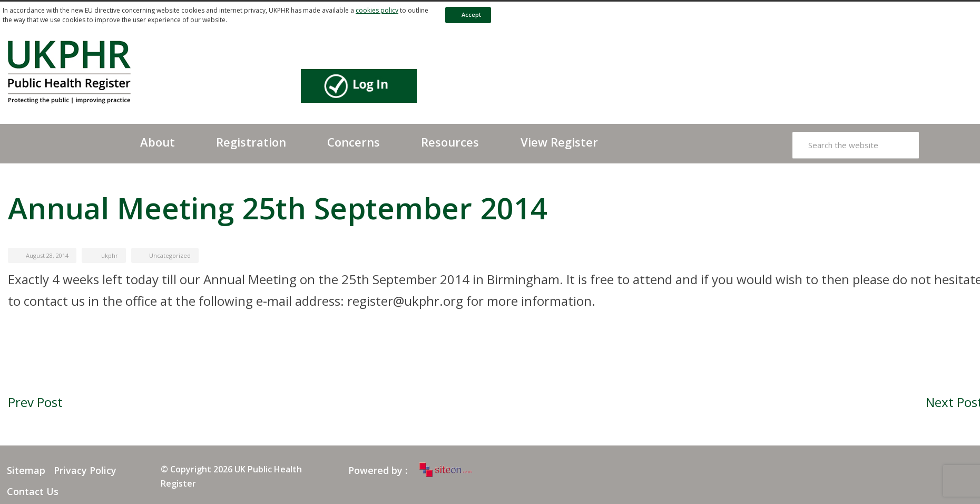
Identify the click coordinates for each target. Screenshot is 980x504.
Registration (251, 142)
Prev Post (35, 402)
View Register (559, 142)
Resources (450, 142)
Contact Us (33, 491)
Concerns (354, 142)
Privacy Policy (85, 470)
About (158, 142)
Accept (466, 14)
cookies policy (377, 10)
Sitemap (26, 470)
